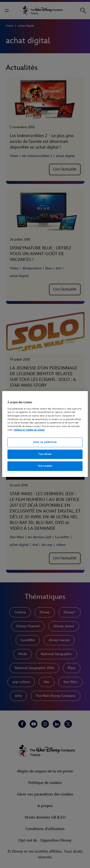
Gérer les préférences (45, 442)
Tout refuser (45, 454)
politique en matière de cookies (29, 430)
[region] (45, 434)
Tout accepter (45, 466)
